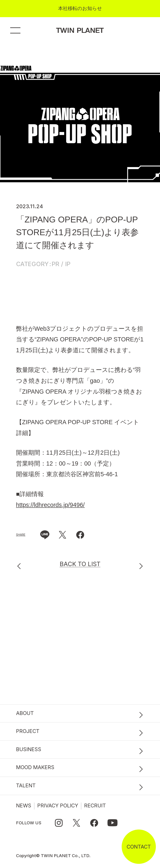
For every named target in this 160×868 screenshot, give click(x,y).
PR (56, 264)
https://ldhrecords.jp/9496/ (50, 505)
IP (68, 264)
